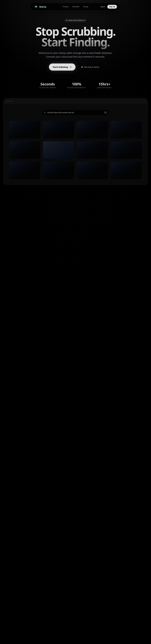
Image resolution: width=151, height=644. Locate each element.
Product (66, 7)
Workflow (76, 7)
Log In (103, 7)
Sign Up (112, 7)
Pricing (86, 7)
